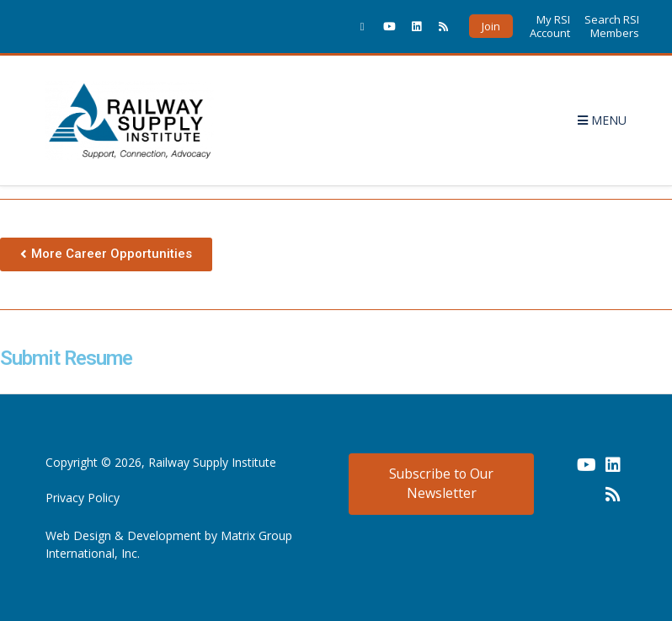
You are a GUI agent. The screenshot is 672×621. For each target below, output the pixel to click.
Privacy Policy (83, 498)
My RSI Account (550, 26)
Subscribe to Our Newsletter (441, 484)
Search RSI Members (612, 26)
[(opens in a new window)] (362, 26)
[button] (106, 254)
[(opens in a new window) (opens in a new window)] (559, 471)
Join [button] (491, 26)
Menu (602, 120)
